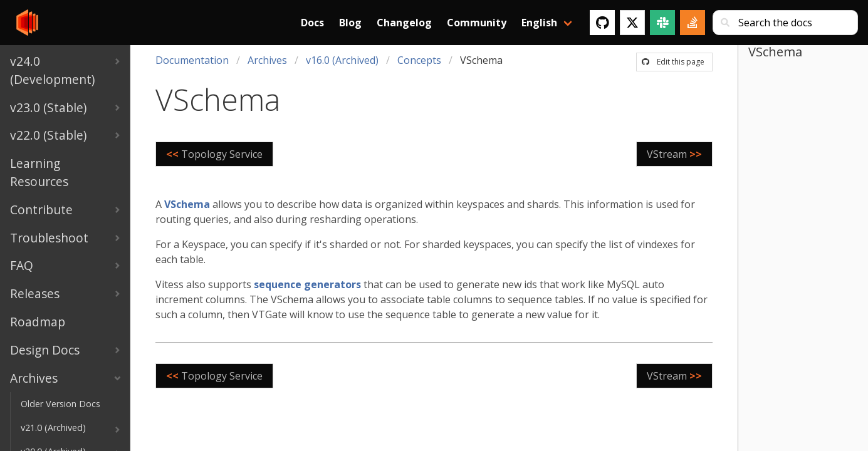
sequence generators (307, 284)
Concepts (419, 60)
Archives (267, 60)
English (539, 23)
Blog (350, 23)
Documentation (192, 60)
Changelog (404, 23)
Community (477, 23)
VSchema (187, 204)
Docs (312, 23)
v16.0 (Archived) (342, 60)
